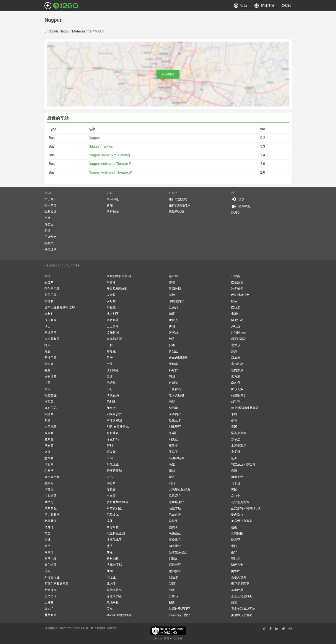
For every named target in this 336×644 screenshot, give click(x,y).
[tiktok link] (264, 629)
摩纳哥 (49, 502)
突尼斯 (236, 452)
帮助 (240, 6)
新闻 (110, 205)
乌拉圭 (236, 496)
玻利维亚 (113, 370)
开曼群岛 (175, 389)
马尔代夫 (175, 515)
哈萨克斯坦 (176, 395)
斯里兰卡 (175, 420)
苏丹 (234, 351)
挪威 (47, 540)
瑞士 (47, 326)
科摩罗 (173, 370)
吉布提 (111, 496)
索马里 (236, 376)
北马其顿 (51, 521)
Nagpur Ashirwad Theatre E (110, 164)
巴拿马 (173, 596)
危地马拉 (113, 602)
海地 (172, 295)
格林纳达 (113, 558)
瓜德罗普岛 (114, 590)
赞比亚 (236, 558)
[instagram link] (290, 629)
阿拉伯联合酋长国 (119, 276)
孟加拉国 (113, 332)
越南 (234, 527)
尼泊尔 (173, 577)
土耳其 (49, 602)
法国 (47, 383)
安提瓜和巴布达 (117, 289)
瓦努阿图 (237, 533)
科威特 (173, 383)
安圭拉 (111, 295)
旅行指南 (113, 212)
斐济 (110, 546)
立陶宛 (49, 483)
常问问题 (113, 199)
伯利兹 (111, 402)
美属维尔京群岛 (242, 615)
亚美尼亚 (51, 295)
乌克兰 (49, 609)
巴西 (110, 376)
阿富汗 (111, 282)
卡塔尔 (236, 314)
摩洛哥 (173, 445)
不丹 (110, 389)
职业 (47, 231)
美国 (234, 489)
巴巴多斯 (113, 326)
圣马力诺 (51, 596)
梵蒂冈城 (51, 615)
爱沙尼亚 (51, 358)
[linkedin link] (277, 629)
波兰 (47, 546)
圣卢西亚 (175, 414)
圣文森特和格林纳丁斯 (246, 508)
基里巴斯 (237, 590)
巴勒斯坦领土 (240, 295)
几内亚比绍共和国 (119, 615)
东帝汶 (236, 439)
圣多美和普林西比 (243, 609)
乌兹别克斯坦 (240, 502)
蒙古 (172, 477)
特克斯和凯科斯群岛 (245, 408)
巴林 (110, 345)
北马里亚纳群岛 (179, 489)
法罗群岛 (51, 376)
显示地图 (168, 74)
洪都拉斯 (175, 289)
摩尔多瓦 (51, 508)
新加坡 (236, 358)
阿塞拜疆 (113, 320)
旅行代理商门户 (179, 205)
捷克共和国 (52, 339)
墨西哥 (173, 527)
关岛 (110, 609)
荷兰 (47, 533)
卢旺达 (236, 326)
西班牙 (49, 364)
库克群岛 (113, 439)
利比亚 (173, 439)
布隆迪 (111, 351)
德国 (47, 345)
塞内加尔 (237, 370)
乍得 (234, 414)
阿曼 (172, 590)
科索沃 (49, 471)
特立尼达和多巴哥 (243, 464)
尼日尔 (173, 558)
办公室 (49, 224)
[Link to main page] (66, 6)
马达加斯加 (176, 458)
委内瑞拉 (237, 515)
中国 (110, 458)
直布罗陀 (51, 408)
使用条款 (51, 205)
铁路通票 (51, 249)
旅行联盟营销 (178, 199)
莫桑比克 (175, 540)
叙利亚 (236, 402)
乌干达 (236, 483)
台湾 (234, 471)
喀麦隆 (111, 452)
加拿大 (111, 408)
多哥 (234, 420)
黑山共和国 (52, 515)
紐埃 (234, 602)
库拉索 (111, 489)
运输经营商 (176, 212)
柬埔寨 (173, 364)
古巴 (110, 477)
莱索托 (173, 433)
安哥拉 (111, 301)
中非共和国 (114, 420)
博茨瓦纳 (113, 395)
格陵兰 (49, 414)
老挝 (172, 402)
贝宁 (110, 358)
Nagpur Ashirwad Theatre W (110, 172)
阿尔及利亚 (114, 508)
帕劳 (234, 301)
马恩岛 (49, 445)
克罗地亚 (51, 427)
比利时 (49, 314)
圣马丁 (173, 452)
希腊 (47, 420)
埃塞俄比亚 (114, 540)
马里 (172, 464)
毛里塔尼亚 (176, 502)
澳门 (172, 483)
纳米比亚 (175, 546)
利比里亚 (175, 427)
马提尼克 (175, 496)
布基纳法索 (114, 339)
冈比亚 (111, 577)
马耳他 (49, 527)
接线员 (49, 243)
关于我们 (51, 199)
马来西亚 (175, 533)
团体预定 (51, 237)
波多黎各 (237, 289)
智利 (110, 445)
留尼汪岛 (237, 320)
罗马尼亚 (51, 558)
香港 (172, 282)
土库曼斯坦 (239, 445)
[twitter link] (283, 629)
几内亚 (111, 584)
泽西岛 (49, 464)
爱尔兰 (49, 439)
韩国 (172, 376)
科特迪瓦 (113, 433)
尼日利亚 (175, 565)
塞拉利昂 (237, 364)
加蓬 (110, 552)
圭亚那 (173, 276)
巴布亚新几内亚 (179, 615)
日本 (172, 345)
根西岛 (49, 402)
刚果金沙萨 (114, 414)
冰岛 (47, 452)
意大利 (49, 458)
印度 (172, 314)
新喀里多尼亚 (178, 552)
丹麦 (47, 351)
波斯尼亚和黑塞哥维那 (60, 307)
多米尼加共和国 (117, 502)
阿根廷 (111, 307)
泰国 (234, 427)
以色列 (173, 307)
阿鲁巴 (236, 571)
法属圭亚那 (114, 565)
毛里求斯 (175, 508)
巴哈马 (111, 383)
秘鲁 (172, 602)
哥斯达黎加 (114, 471)
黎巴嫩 (173, 408)
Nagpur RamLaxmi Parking (109, 155)
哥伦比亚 (113, 464)
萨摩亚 (236, 540)
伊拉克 (173, 320)
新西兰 (173, 584)
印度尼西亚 (176, 301)
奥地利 (49, 301)
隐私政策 (51, 212)
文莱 (110, 364)
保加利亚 (51, 320)
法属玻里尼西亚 (179, 609)
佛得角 (111, 483)
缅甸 (172, 471)
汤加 (234, 458)
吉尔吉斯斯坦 (178, 358)
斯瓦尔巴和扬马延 (57, 584)
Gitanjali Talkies (101, 146)
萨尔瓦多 (237, 389)
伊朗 (172, 326)
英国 (47, 389)
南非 (234, 552)
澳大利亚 (113, 314)
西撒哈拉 (113, 527)
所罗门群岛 (239, 339)
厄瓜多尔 (113, 515)
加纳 (110, 571)
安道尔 (49, 282)
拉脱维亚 (51, 496)
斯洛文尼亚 (52, 577)
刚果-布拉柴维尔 (118, 427)
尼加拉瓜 (175, 571)
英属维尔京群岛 (242, 521)
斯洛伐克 (51, 590)
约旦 (172, 339)
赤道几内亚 (114, 596)
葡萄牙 (49, 552)
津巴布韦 (237, 565)
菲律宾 (236, 276)
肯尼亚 (173, 351)
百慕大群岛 (239, 577)
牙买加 (173, 332)
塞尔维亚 (51, 565)
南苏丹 (236, 383)
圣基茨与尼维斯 (242, 596)
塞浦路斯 (51, 332)
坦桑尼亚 (237, 477)
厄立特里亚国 (116, 533)
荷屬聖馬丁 (239, 395)
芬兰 (47, 370)
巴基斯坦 (237, 282)
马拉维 (173, 521)
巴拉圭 (236, 307)
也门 (234, 546)
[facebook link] (271, 629)
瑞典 (47, 571)
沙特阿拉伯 (239, 332)
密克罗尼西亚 (240, 584)
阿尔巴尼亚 (52, 289)
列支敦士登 (52, 477)
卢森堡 (49, 489)
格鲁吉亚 (51, 395)
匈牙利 (49, 433)
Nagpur (94, 138)
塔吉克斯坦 (239, 433)
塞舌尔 (236, 345)
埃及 (110, 521)
